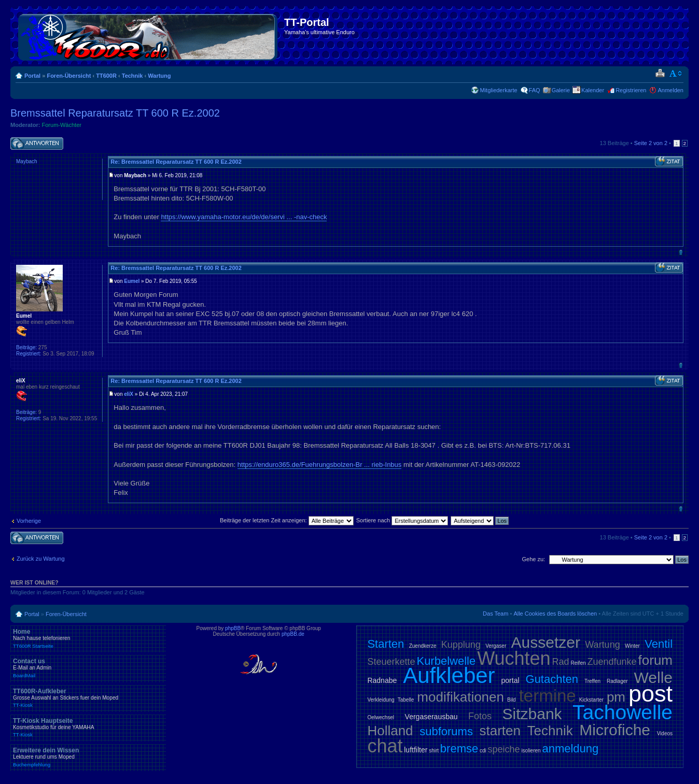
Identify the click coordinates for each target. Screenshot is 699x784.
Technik (132, 76)
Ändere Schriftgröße (676, 74)
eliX (129, 394)
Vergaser (496, 646)
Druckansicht (660, 74)
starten (500, 731)
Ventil (659, 644)
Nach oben (681, 252)
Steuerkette (391, 662)
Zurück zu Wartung (41, 559)
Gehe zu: (533, 559)
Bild (512, 700)
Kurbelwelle (446, 661)
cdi (483, 751)
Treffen (592, 681)
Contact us (88, 668)
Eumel (132, 281)
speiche (504, 749)
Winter (632, 646)
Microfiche (615, 730)
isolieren (531, 751)
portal (511, 680)
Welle (653, 678)
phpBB (233, 628)
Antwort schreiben (37, 144)
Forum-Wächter (62, 125)
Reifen (578, 663)
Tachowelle (623, 712)
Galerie (561, 90)
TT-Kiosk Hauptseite (88, 728)
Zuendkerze (423, 646)
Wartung (159, 76)
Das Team (495, 614)
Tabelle (406, 700)
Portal (32, 76)
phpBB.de (293, 634)
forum (655, 660)
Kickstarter (591, 700)
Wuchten (514, 658)
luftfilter (416, 750)
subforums (446, 731)
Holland (390, 731)
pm (616, 697)
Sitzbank (532, 714)
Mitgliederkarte (498, 90)
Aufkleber (449, 675)
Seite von (651, 143)
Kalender (593, 90)
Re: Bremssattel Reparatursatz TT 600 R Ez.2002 (176, 162)
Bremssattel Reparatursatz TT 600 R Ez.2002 (115, 113)
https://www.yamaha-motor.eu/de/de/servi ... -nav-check (244, 217)
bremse (459, 749)
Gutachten (552, 679)
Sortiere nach (402, 520)
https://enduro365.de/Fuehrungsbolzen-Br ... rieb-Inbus (320, 465)
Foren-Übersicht (69, 76)
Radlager (617, 681)
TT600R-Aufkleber (88, 698)
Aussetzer (546, 642)
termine (548, 696)
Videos (665, 733)
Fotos (480, 716)
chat (385, 746)
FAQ (535, 90)
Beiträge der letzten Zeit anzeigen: (287, 520)
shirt (434, 751)
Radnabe (382, 680)
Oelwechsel (381, 717)
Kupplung (461, 645)
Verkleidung (381, 700)
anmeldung (570, 749)
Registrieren (631, 90)
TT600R (106, 76)
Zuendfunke (612, 662)
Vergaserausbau (431, 717)
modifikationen (460, 697)
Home (88, 638)
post (651, 694)
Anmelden (670, 90)
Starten (386, 644)
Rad (561, 662)
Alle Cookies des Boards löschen (555, 614)
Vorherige (29, 521)
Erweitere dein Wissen (88, 757)
